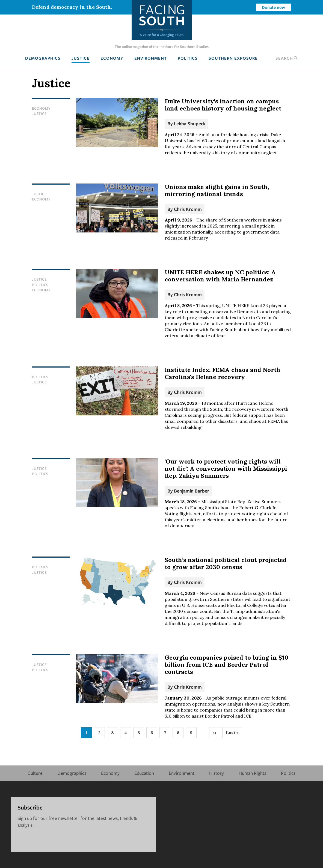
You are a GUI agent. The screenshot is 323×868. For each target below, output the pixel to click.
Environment (151, 58)
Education (144, 773)
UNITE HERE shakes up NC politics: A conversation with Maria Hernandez (220, 276)
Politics (188, 58)
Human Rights (252, 773)
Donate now (273, 7)
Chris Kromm (188, 209)
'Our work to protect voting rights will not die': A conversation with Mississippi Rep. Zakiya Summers (226, 468)
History (217, 773)
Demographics (43, 58)
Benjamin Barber (192, 491)
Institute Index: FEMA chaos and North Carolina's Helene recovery (223, 373)
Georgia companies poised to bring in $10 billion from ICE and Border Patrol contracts (226, 665)
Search (287, 58)
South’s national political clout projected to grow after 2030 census (226, 563)
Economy (112, 58)
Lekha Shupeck (190, 123)
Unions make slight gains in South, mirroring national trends (217, 190)
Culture (35, 773)
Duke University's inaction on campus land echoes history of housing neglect (223, 105)
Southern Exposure (233, 58)
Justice (81, 58)
